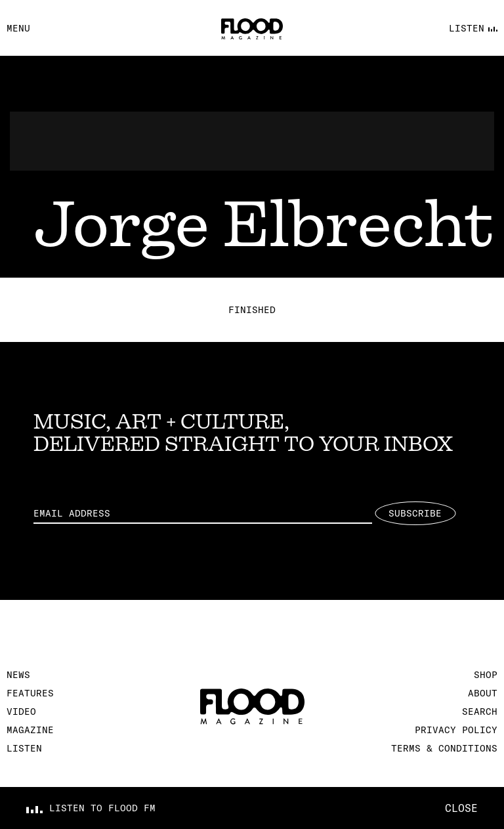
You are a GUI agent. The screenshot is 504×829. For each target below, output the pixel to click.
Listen (24, 748)
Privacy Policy (456, 730)
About (483, 693)
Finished (252, 310)
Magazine (30, 730)
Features (30, 693)
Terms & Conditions (444, 748)
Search (480, 712)
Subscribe (415, 513)
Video (21, 712)
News (18, 675)
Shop (486, 675)
